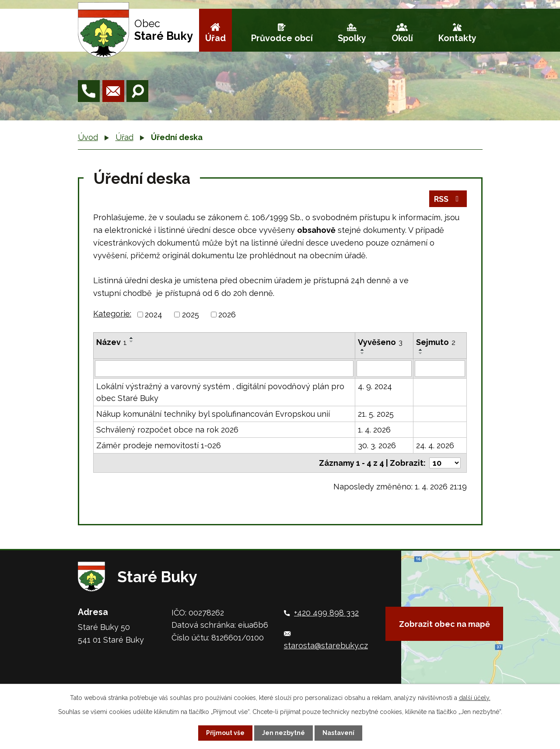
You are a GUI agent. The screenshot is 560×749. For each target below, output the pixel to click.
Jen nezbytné (283, 733)
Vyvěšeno (380, 342)
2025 (191, 315)
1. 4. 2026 (374, 430)
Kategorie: (112, 314)
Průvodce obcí (282, 38)
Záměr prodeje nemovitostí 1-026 (159, 445)
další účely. (475, 698)
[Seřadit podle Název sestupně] (132, 341)
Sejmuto (436, 342)
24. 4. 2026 (435, 445)
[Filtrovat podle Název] (224, 369)
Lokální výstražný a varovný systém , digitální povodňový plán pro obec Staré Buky (220, 392)
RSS (448, 199)
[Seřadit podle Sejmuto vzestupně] (421, 350)
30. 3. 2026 (377, 445)
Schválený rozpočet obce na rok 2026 (167, 430)
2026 (227, 315)
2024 (154, 315)
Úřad (215, 38)
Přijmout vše (225, 733)
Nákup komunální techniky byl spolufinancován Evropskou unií (213, 414)
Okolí (402, 38)
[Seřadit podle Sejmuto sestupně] (421, 353)
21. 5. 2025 (376, 414)
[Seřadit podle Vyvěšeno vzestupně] (363, 350)
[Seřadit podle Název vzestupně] (132, 338)
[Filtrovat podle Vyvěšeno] (384, 369)
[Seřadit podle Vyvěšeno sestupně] (363, 353)
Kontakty (457, 38)
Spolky (352, 38)
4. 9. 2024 (375, 386)
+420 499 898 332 (326, 613)
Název (112, 342)
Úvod (88, 137)
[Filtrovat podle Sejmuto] (440, 369)
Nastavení (338, 733)
